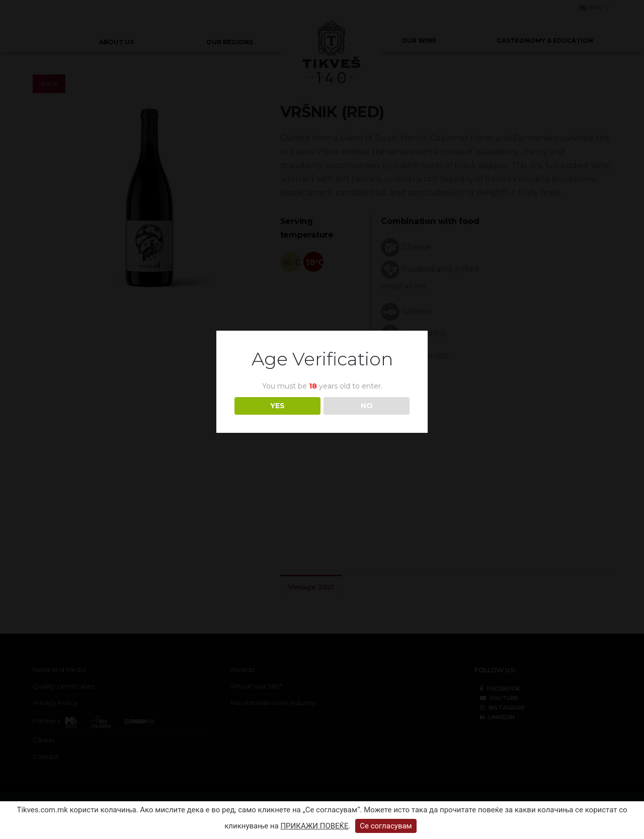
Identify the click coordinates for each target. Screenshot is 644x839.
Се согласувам (386, 826)
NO (367, 406)
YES (277, 406)
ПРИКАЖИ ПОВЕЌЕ (314, 826)
